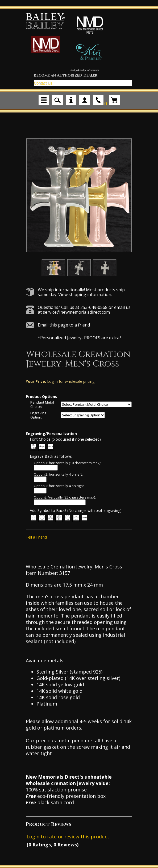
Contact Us (43, 83)
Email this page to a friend (64, 325)
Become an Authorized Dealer (66, 75)
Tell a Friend (36, 537)
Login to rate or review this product (68, 837)
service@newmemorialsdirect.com (76, 312)
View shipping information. (85, 294)
